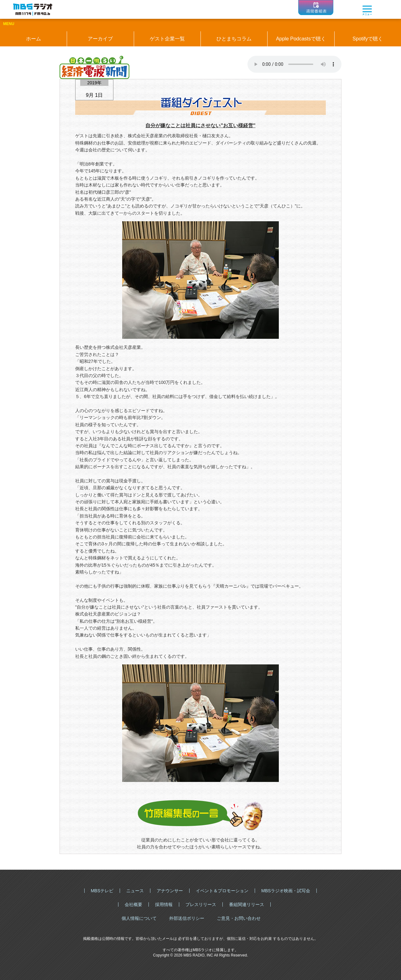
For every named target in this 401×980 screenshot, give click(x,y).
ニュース (135, 891)
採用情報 (164, 904)
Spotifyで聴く (368, 39)
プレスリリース (201, 904)
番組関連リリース (247, 904)
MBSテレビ (102, 891)
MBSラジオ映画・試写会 (286, 891)
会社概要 (133, 904)
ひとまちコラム (234, 39)
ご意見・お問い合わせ (239, 918)
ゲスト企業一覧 (167, 39)
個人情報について (139, 918)
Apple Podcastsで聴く (301, 39)
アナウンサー (170, 891)
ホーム (34, 39)
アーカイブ (100, 39)
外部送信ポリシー (187, 918)
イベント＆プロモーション (222, 891)
